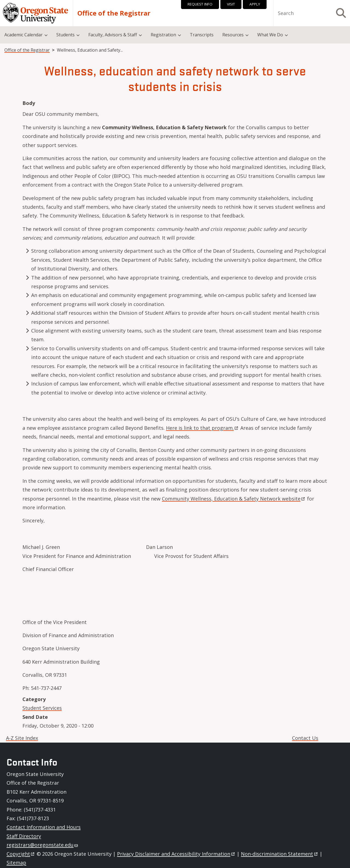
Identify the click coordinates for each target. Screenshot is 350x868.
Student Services (42, 708)
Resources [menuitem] (233, 35)
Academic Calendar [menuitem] (24, 35)
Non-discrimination (280, 854)
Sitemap (16, 863)
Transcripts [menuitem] (202, 35)
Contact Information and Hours (44, 827)
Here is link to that (202, 428)
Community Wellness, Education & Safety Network (234, 499)
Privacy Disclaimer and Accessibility (176, 854)
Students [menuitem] (65, 35)
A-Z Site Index (22, 738)
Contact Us (305, 738)
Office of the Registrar (114, 13)
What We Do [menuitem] (270, 35)
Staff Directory (24, 836)
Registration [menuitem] (163, 35)
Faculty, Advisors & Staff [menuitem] (113, 35)
